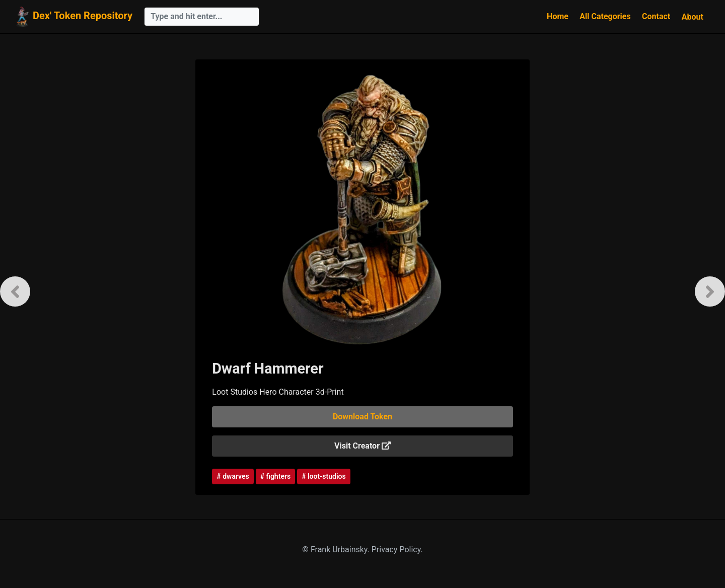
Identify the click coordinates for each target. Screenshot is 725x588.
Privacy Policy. (397, 549)
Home (558, 16)
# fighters (275, 476)
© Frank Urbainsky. (337, 549)
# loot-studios (324, 476)
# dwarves (233, 476)
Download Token (362, 417)
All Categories (605, 16)
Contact (656, 16)
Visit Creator (362, 446)
